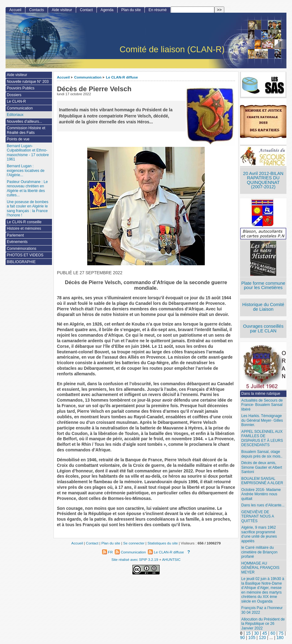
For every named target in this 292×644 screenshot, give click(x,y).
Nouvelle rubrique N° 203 (28, 82)
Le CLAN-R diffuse (122, 77)
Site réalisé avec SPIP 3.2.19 (135, 559)
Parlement (15, 235)
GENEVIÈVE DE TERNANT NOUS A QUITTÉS (258, 516)
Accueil (63, 77)
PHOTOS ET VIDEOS (25, 255)
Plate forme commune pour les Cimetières (263, 286)
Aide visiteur (62, 10)
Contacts (36, 10)
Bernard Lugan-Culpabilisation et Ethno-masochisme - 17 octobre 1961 (28, 153)
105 (252, 638)
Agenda (107, 10)
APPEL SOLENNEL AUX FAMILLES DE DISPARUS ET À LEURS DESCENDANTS (262, 438)
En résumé (157, 10)
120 (262, 638)
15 (248, 633)
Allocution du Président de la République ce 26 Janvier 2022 (263, 624)
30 (256, 633)
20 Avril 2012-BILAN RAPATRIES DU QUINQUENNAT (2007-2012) (263, 180)
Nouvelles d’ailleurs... (24, 122)
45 (265, 633)
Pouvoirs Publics (21, 88)
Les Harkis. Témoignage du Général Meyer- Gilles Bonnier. (262, 420)
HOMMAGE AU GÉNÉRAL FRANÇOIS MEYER (260, 568)
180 (280, 638)
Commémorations (21, 249)
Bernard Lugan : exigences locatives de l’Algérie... (26, 171)
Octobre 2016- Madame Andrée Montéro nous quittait (261, 494)
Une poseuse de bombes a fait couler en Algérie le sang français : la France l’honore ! (28, 209)
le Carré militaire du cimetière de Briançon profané (259, 552)
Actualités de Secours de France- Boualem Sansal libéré (262, 405)
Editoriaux (15, 115)
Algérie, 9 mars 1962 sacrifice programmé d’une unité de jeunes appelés (259, 534)
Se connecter (134, 543)
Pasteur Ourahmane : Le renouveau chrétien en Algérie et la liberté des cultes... (27, 189)
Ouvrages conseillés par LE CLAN (263, 328)
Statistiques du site (163, 543)
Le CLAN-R (16, 101)
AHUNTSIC (171, 559)
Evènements (17, 242)
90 (242, 638)
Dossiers (14, 95)
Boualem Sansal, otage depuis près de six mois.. (262, 454)
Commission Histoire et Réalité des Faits (26, 130)
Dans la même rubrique (261, 394)
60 (273, 633)
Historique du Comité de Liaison (263, 307)
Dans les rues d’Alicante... (263, 505)
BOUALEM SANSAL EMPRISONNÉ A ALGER (262, 481)
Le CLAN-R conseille (24, 222)
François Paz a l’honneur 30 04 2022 (262, 610)
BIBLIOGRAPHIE (21, 262)
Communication (88, 77)
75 (281, 633)
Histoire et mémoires (24, 228)
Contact (86, 10)
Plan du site (131, 10)
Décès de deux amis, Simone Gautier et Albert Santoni (262, 467)
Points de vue (18, 139)
